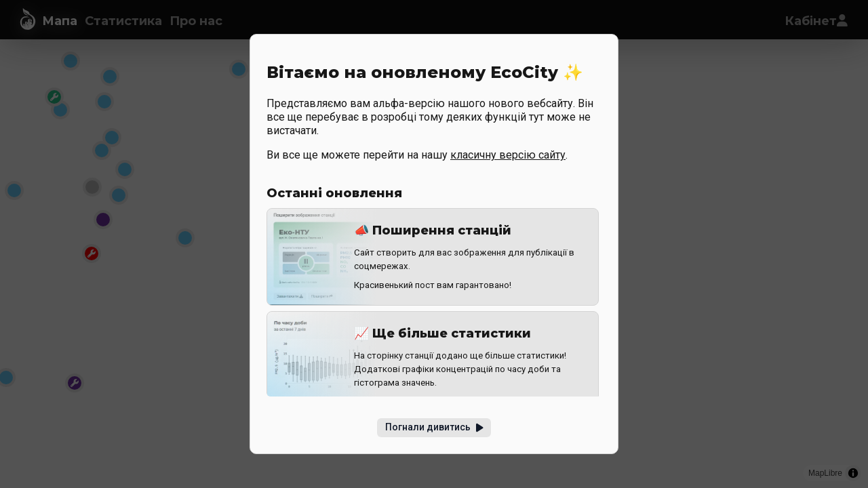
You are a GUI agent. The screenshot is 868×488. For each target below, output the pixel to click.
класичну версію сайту (508, 155)
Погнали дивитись (434, 427)
